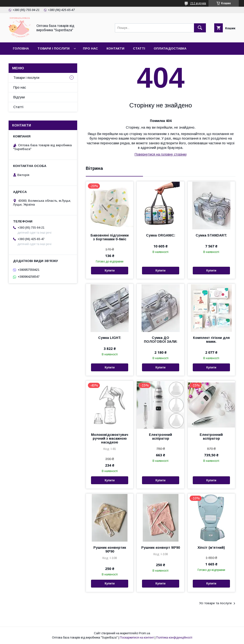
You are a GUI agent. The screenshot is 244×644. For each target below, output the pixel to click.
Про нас (90, 48)
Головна (21, 48)
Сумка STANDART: (211, 235)
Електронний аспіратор (160, 437)
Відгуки (19, 97)
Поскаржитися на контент (137, 638)
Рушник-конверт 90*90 (161, 548)
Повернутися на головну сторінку (161, 154)
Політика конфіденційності (174, 638)
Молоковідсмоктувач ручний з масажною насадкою (110, 438)
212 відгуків (198, 3)
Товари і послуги (53, 48)
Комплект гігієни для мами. (211, 340)
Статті (139, 48)
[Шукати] (200, 28)
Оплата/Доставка (170, 48)
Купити (110, 271)
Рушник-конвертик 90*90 (110, 549)
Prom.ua (145, 633)
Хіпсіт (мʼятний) (211, 548)
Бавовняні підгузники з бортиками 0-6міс (110, 237)
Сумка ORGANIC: (161, 235)
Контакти (115, 48)
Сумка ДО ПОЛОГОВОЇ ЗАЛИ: (161, 340)
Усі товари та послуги (215, 603)
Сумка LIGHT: (110, 338)
